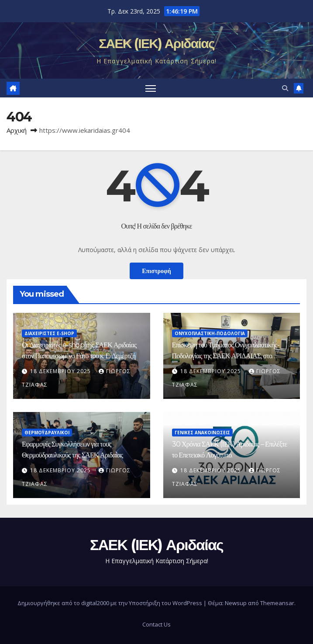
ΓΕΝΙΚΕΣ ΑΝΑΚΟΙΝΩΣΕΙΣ (202, 433)
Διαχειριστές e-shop (49, 333)
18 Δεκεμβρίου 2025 (61, 371)
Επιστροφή (156, 271)
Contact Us (156, 624)
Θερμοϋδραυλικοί (47, 433)
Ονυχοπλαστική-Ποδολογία (210, 333)
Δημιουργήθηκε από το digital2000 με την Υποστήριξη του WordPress (110, 603)
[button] (285, 88)
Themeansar (277, 603)
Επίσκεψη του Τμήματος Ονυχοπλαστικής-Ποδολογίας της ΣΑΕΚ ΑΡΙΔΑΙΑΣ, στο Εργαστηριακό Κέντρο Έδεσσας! (226, 356)
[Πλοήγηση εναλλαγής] (151, 88)
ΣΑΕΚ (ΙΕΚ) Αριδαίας (156, 43)
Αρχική (17, 130)
